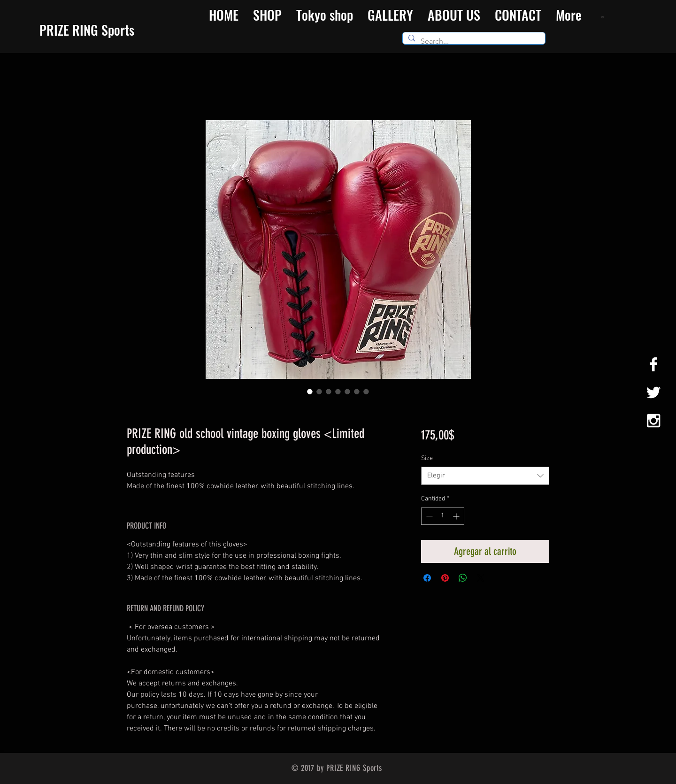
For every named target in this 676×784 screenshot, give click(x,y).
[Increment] (457, 516)
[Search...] (473, 41)
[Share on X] (481, 578)
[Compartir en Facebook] (427, 578)
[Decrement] (428, 516)
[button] (603, 17)
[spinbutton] (443, 516)
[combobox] (485, 476)
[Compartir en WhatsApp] (463, 578)
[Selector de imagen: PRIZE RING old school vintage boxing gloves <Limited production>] (310, 392)
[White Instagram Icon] (653, 421)
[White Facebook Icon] (653, 364)
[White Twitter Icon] (653, 392)
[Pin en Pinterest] (445, 578)
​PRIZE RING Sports (87, 30)
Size (427, 458)
